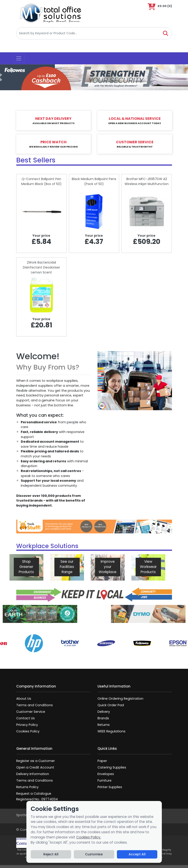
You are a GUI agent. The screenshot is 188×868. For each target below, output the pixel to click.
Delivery (104, 712)
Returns (104, 725)
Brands (103, 718)
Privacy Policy (27, 725)
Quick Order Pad (111, 705)
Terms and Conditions (35, 705)
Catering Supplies (112, 767)
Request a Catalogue (34, 794)
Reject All (51, 854)
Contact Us (26, 718)
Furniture (104, 780)
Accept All (137, 854)
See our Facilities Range (48, 567)
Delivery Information (33, 774)
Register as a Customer (36, 761)
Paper (102, 761)
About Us (24, 699)
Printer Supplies (110, 787)
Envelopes (106, 774)
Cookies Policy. (89, 837)
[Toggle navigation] (19, 58)
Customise (94, 854)
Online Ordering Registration (120, 699)
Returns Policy (27, 787)
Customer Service (31, 712)
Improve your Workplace (89, 567)
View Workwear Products (129, 567)
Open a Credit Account (35, 767)
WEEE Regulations (111, 731)
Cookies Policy (28, 731)
